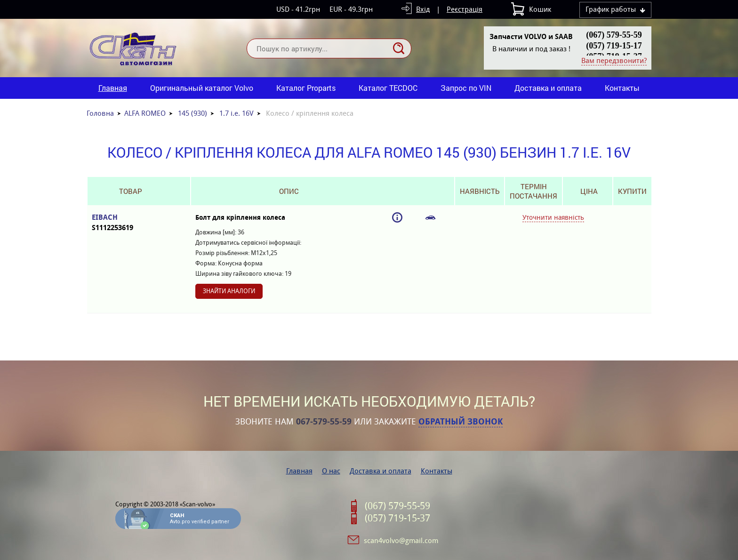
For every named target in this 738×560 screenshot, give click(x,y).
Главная (113, 88)
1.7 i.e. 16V (237, 113)
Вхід (423, 9)
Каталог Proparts (306, 88)
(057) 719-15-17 (614, 46)
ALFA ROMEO (145, 113)
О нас (331, 471)
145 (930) (193, 113)
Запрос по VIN (466, 88)
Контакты (622, 88)
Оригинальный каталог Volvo (202, 88)
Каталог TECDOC (388, 88)
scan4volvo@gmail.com (401, 540)
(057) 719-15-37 (397, 518)
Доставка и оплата (548, 88)
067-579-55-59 (324, 422)
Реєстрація (465, 9)
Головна (100, 113)
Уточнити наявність (553, 217)
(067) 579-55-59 (614, 35)
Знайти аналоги (229, 291)
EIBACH (130, 223)
